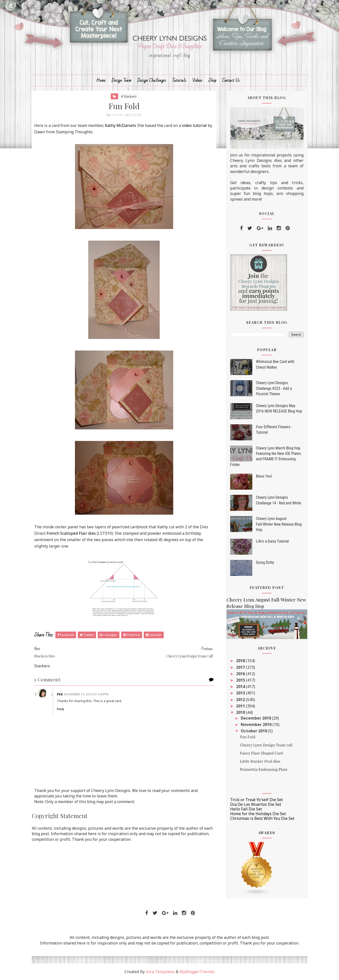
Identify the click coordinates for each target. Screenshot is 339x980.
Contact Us (231, 80)
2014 (241, 687)
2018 (241, 661)
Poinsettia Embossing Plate (264, 769)
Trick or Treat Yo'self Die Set (257, 800)
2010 (241, 712)
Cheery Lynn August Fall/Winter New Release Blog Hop (279, 524)
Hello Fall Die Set (246, 809)
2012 (241, 700)
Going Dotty (265, 562)
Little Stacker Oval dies (260, 761)
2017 (241, 667)
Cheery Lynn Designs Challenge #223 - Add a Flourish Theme (274, 388)
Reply (61, 709)
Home (101, 80)
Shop (212, 80)
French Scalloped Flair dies (71, 533)
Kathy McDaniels (121, 125)
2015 (241, 680)
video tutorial (194, 125)
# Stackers (129, 96)
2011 (241, 706)
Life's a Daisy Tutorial (273, 541)
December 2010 (256, 718)
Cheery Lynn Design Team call (266, 745)
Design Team (121, 80)
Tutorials (179, 80)
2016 (241, 674)
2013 (241, 693)
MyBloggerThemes (197, 972)
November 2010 (257, 724)
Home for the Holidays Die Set (258, 814)
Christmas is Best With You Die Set (262, 818)
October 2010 (254, 731)
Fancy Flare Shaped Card (261, 753)
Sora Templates (160, 972)
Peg (60, 694)
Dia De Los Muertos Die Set (256, 804)
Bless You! (264, 476)
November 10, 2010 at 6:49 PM (86, 694)
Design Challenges (152, 80)
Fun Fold (248, 737)
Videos (197, 80)
